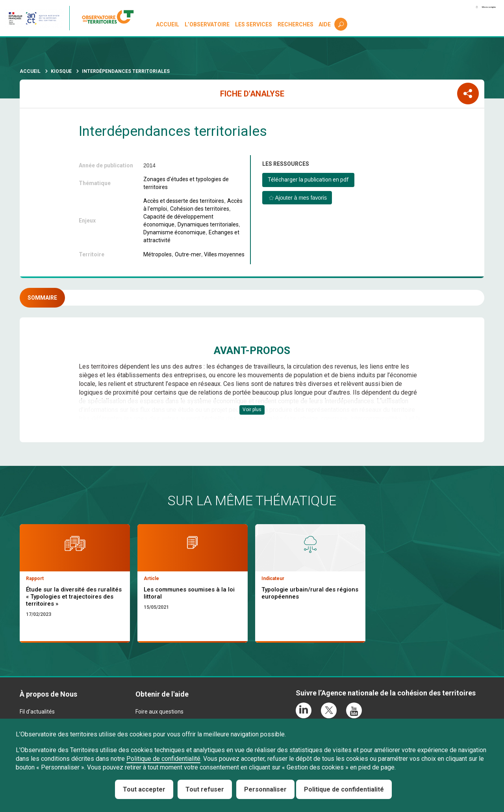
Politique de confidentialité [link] (344, 789)
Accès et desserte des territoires (184, 201)
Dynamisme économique (174, 232)
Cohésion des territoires (200, 209)
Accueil (169, 24)
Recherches (296, 24)
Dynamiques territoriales (208, 224)
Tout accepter (144, 789)
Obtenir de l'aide (162, 700)
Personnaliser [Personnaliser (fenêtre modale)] (265, 789)
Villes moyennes (224, 254)
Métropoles (157, 254)
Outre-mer (188, 254)
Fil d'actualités (37, 717)
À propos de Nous (48, 700)
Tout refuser (205, 789)
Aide (326, 24)
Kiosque (61, 71)
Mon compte (476, 7)
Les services (255, 24)
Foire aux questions (159, 717)
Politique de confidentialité (163, 759)
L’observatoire (208, 24)
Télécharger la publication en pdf (308, 180)
